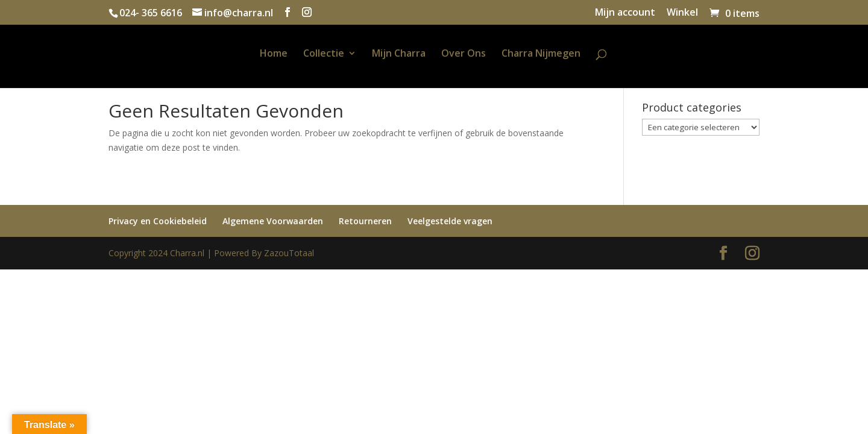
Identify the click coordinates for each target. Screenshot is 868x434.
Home (274, 54)
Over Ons (464, 54)
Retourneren (365, 221)
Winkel (682, 13)
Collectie (324, 54)
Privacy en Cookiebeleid (158, 221)
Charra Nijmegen (541, 54)
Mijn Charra (399, 54)
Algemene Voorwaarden (273, 221)
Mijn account (625, 13)
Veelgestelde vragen (450, 221)
